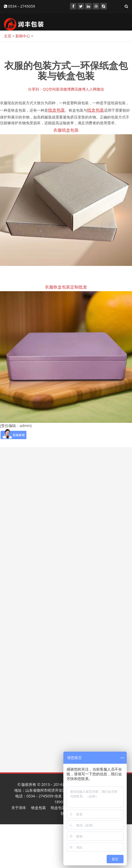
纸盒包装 (58, 808)
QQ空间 (49, 89)
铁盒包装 (39, 808)
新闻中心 (23, 36)
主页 (8, 36)
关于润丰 (19, 808)
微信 (100, 89)
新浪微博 (63, 89)
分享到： (35, 89)
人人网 (91, 89)
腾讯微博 (78, 89)
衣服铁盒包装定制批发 (66, 287)
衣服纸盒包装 (66, 130)
